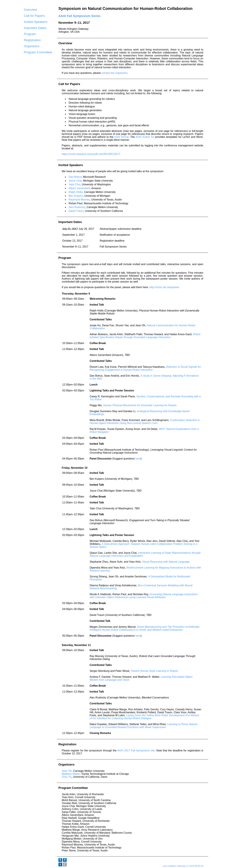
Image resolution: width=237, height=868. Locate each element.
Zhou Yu (67, 777)
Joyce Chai (75, 181)
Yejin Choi (74, 184)
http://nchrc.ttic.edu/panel (164, 287)
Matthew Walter (71, 774)
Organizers (32, 46)
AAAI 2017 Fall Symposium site (136, 750)
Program (30, 34)
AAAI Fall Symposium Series (79, 16)
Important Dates (35, 28)
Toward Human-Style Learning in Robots (154, 671)
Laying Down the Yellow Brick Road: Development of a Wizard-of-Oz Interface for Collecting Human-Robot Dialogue (144, 717)
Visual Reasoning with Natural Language (166, 562)
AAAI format (121, 137)
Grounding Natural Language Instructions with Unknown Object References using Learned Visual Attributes (144, 596)
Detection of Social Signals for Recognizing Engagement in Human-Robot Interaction (145, 368)
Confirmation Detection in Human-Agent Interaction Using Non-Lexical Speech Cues (145, 422)
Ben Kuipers (76, 196)
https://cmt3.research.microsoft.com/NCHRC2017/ (91, 154)
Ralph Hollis (76, 192)
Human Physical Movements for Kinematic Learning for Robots (140, 405)
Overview (30, 10)
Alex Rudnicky (77, 207)
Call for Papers (34, 16)
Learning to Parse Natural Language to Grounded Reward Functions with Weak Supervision (143, 726)
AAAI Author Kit (145, 137)
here (138, 459)
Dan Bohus (75, 177)
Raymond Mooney (79, 200)
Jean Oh (67, 771)
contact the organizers (114, 73)
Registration (32, 40)
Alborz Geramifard (79, 188)
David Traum (76, 211)
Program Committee (38, 52)
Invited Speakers (36, 22)
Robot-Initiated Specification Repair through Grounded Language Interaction (145, 336)
